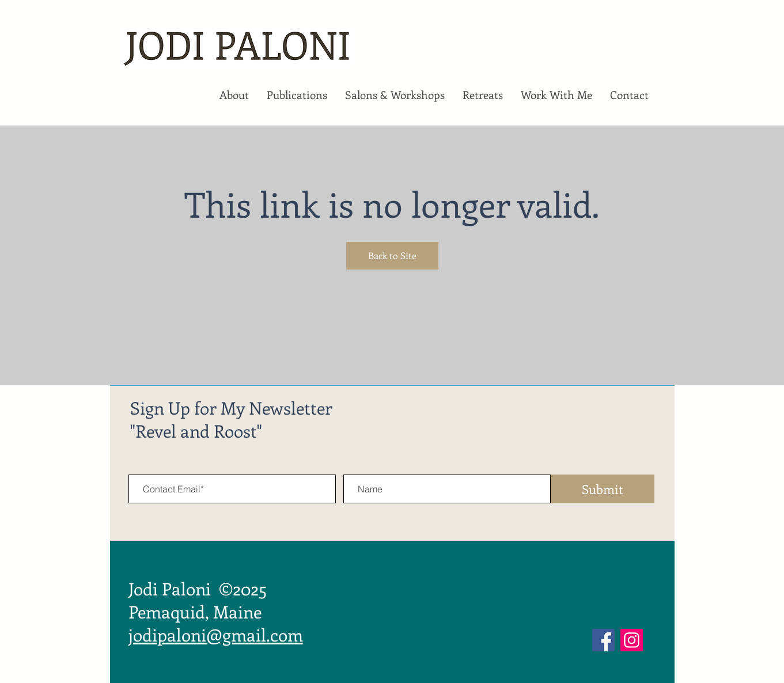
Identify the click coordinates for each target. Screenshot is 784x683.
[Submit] (603, 489)
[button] (234, 95)
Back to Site (392, 255)
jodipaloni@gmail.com (216, 635)
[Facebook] (603, 640)
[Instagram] (632, 640)
